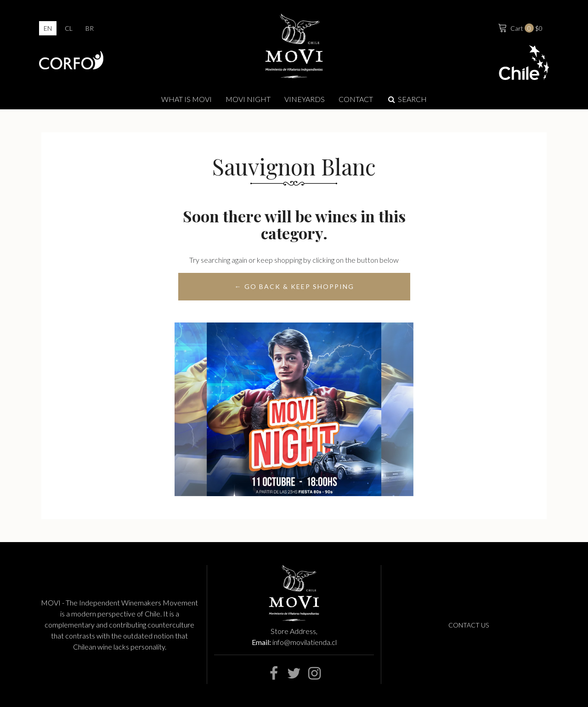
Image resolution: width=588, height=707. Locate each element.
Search (407, 99)
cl (69, 28)
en (48, 28)
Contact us (469, 625)
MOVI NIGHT (248, 99)
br (90, 28)
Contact (356, 99)
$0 (519, 27)
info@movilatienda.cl (305, 642)
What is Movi (187, 99)
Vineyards (305, 99)
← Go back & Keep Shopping (294, 286)
